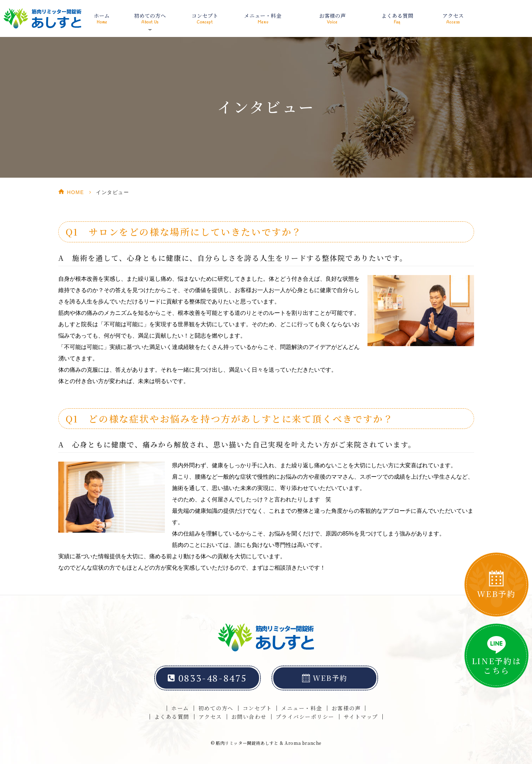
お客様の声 (332, 18)
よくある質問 (397, 18)
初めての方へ (216, 708)
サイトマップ (361, 717)
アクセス (453, 18)
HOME (76, 192)
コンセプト (205, 18)
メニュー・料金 (263, 18)
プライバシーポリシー (305, 717)
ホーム (102, 18)
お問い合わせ (249, 717)
